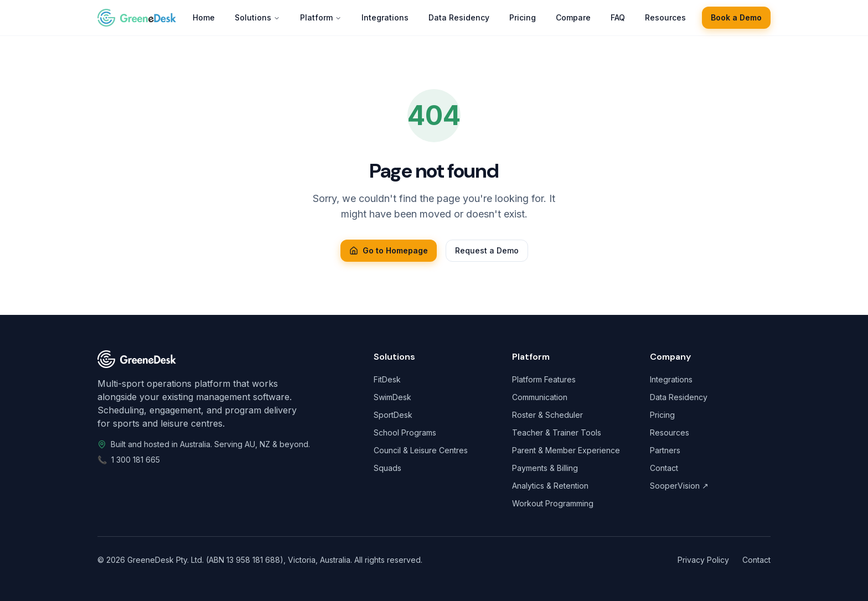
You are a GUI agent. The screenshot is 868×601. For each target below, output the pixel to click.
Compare (573, 17)
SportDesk (393, 415)
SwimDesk (392, 397)
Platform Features (544, 379)
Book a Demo (736, 17)
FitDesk (387, 379)
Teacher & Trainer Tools (557, 432)
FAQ (618, 17)
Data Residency (459, 17)
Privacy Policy (703, 560)
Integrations (385, 17)
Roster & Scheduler (547, 415)
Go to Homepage (389, 250)
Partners (665, 450)
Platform (321, 17)
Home (204, 17)
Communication (540, 397)
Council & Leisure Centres (421, 450)
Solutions (257, 17)
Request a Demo (487, 250)
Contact (664, 468)
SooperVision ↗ (679, 486)
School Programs (405, 432)
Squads (387, 468)
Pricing (523, 17)
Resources (665, 17)
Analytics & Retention (550, 486)
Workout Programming (553, 503)
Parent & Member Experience (566, 450)
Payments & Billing (545, 468)
